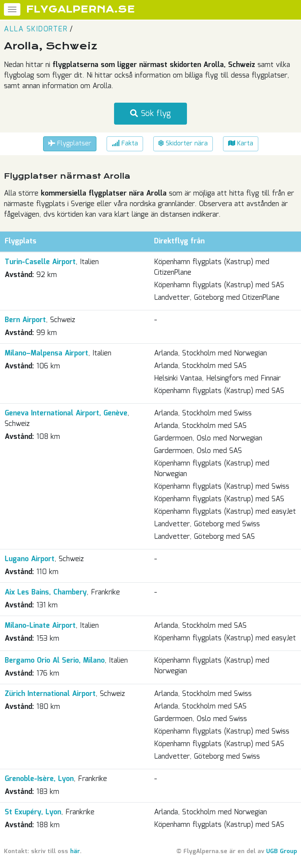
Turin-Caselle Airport (40, 262)
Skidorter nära (183, 144)
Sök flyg (150, 114)
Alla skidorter (36, 29)
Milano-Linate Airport (40, 626)
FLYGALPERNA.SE (81, 9)
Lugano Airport (30, 559)
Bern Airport (25, 320)
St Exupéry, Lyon (33, 812)
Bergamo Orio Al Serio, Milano (55, 661)
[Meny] (12, 9)
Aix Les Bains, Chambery (46, 593)
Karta (241, 144)
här (75, 852)
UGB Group (282, 852)
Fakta (125, 144)
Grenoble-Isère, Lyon (39, 779)
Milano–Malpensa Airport (46, 353)
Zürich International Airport (50, 694)
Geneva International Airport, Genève (66, 413)
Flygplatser (70, 144)
